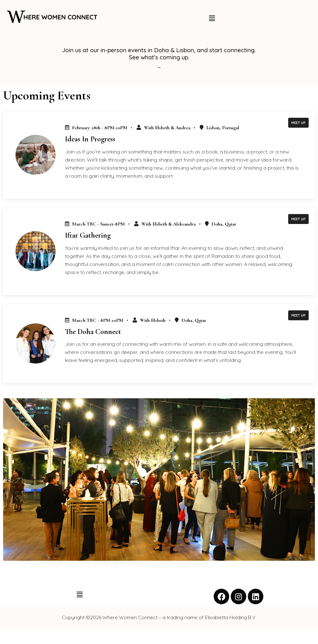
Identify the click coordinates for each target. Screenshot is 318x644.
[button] (212, 18)
